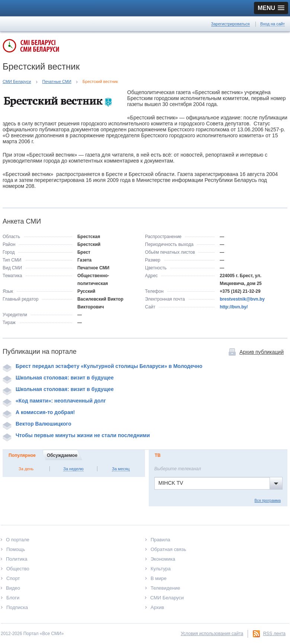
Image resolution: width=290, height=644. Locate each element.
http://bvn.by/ (234, 307)
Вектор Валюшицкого (37, 424)
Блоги (13, 598)
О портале (18, 540)
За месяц (121, 469)
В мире (159, 578)
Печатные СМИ (57, 81)
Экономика (163, 559)
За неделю (73, 469)
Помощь (16, 549)
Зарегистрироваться (231, 24)
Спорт (13, 578)
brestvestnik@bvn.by (242, 299)
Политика (17, 559)
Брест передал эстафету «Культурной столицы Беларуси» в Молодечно (102, 366)
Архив (157, 607)
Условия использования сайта (212, 634)
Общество (18, 569)
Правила (160, 540)
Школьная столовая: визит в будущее (58, 378)
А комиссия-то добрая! (39, 412)
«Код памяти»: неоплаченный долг (54, 401)
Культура (161, 569)
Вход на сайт (273, 24)
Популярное (22, 455)
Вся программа (268, 501)
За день (26, 469)
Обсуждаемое (62, 455)
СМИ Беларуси (17, 81)
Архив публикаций (262, 352)
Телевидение (165, 588)
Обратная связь (168, 549)
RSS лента (274, 634)
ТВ (158, 455)
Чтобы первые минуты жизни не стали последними (76, 435)
